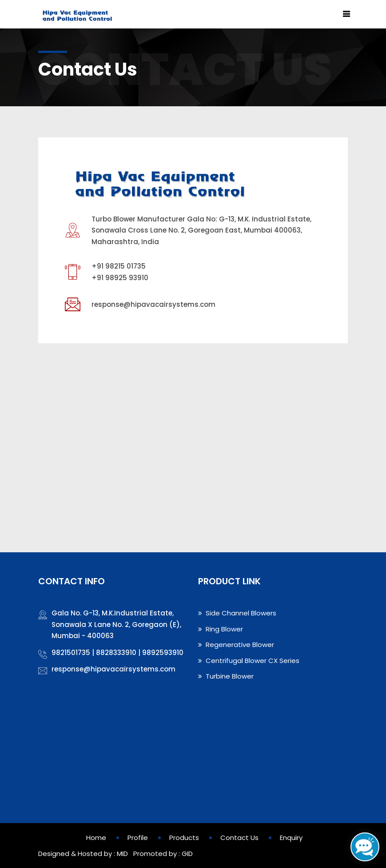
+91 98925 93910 (120, 278)
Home (96, 838)
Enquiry (291, 838)
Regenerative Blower (236, 645)
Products (184, 838)
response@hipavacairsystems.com (153, 304)
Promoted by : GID (162, 854)
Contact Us (239, 838)
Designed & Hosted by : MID (83, 854)
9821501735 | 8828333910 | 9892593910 (117, 653)
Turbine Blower (226, 676)
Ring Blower (221, 629)
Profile (138, 838)
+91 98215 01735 (119, 266)
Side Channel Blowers (237, 613)
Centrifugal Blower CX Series (249, 661)
